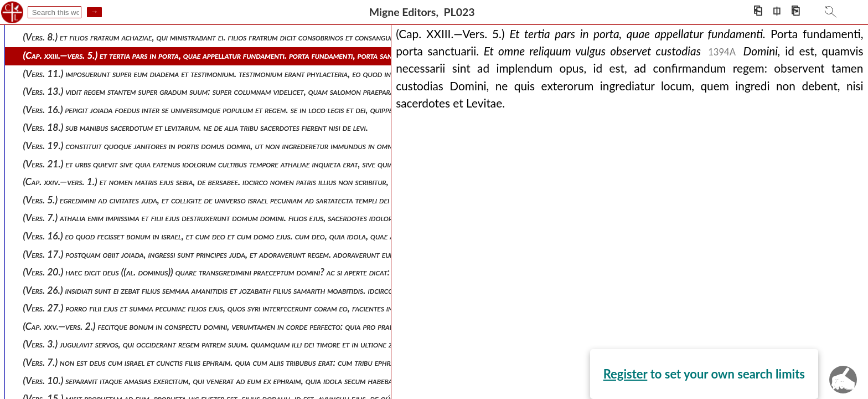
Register (104, 229)
